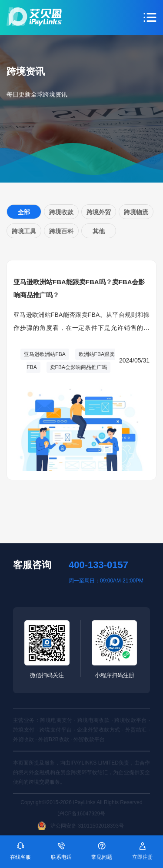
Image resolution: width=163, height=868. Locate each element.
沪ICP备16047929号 (81, 814)
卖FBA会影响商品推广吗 (78, 367)
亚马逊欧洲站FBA (45, 354)
